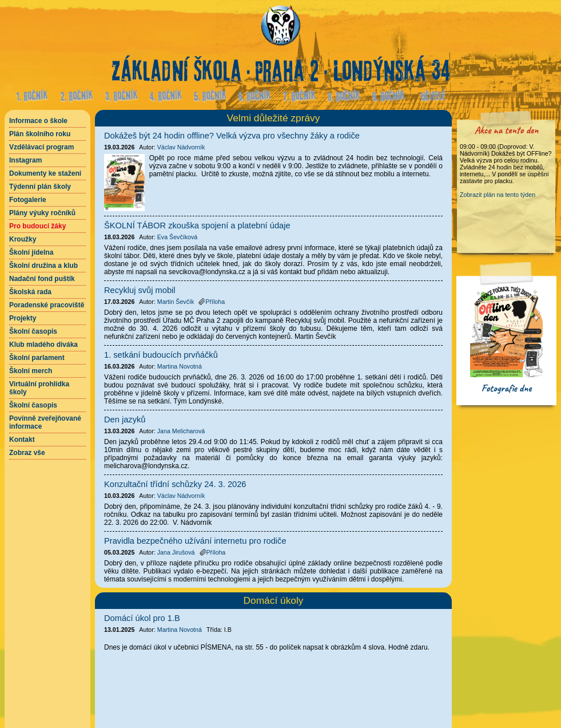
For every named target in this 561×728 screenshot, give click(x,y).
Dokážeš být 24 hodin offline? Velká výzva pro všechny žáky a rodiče (232, 136)
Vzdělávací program (41, 147)
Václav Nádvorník (181, 147)
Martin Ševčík (176, 302)
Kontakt (22, 440)
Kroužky (23, 239)
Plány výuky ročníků (42, 213)
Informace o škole (38, 121)
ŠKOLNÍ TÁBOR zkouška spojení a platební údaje (197, 225)
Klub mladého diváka (43, 345)
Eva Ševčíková (177, 237)
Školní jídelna (31, 252)
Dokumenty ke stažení (45, 173)
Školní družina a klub (43, 266)
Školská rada (30, 292)
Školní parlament (37, 358)
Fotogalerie (28, 200)
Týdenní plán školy (40, 187)
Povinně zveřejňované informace (45, 422)
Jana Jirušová (176, 552)
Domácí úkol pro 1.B (142, 618)
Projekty (23, 318)
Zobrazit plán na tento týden (498, 195)
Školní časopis (33, 331)
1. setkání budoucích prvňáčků (161, 355)
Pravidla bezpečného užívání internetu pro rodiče (195, 541)
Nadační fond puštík (42, 279)
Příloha (212, 302)
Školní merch (31, 371)
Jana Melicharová (181, 431)
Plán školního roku (40, 134)
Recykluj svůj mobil (140, 290)
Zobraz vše (27, 453)
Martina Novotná (180, 630)
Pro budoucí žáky (37, 226)
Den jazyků (125, 420)
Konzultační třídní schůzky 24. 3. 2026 (175, 484)
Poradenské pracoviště (47, 305)
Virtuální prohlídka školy (39, 388)
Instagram (25, 160)
